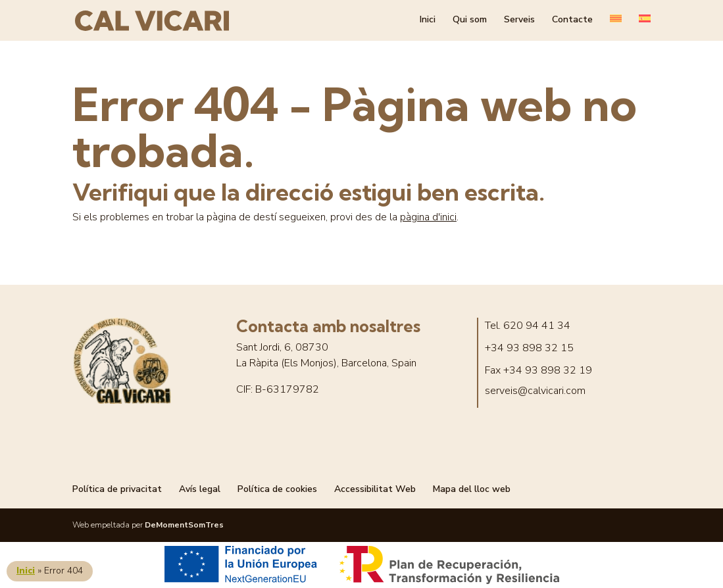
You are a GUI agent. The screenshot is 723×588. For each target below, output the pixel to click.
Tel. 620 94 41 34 (528, 326)
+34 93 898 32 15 (529, 348)
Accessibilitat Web (375, 489)
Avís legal (200, 489)
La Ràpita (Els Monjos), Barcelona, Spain (326, 363)
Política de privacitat (117, 489)
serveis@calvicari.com (535, 391)
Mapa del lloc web (472, 489)
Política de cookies (277, 489)
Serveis (519, 22)
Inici (428, 22)
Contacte (572, 22)
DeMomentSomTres (184, 525)
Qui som (470, 22)
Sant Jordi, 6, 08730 (282, 348)
